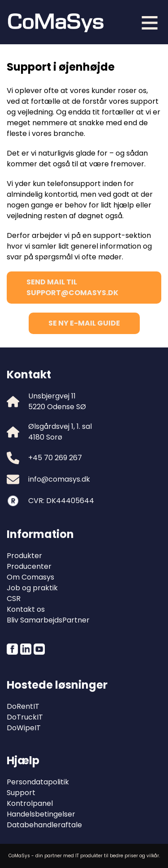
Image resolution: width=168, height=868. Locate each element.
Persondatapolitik (38, 782)
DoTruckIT (25, 717)
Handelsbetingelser (41, 814)
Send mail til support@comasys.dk (72, 287)
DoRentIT (23, 706)
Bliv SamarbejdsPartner (48, 620)
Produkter (24, 556)
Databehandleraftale (44, 825)
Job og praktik (32, 588)
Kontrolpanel (30, 803)
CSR (14, 599)
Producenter (29, 566)
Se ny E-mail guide (84, 323)
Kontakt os (26, 609)
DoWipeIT (24, 728)
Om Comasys (30, 577)
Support (21, 793)
